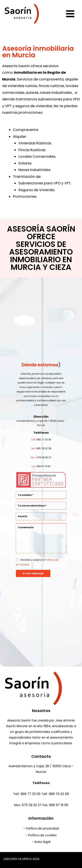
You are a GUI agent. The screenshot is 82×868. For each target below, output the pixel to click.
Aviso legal (42, 842)
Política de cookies (42, 835)
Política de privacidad (42, 828)
